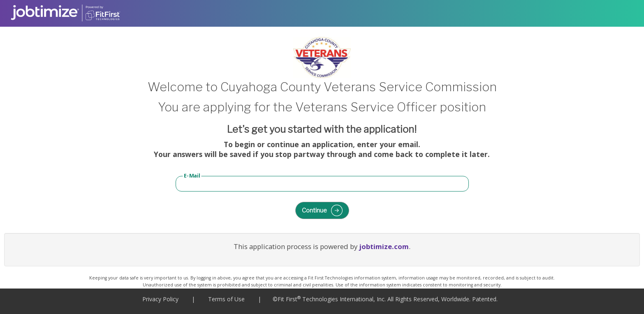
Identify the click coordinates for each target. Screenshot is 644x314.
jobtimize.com (384, 246)
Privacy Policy (160, 299)
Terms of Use (226, 299)
